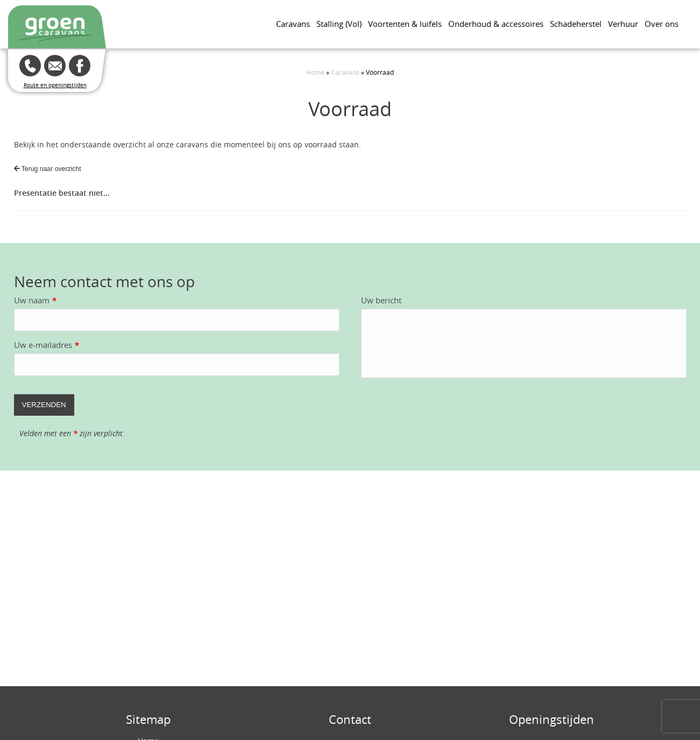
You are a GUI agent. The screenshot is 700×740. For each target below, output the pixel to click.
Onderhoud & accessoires (496, 24)
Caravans (293, 24)
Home (315, 72)
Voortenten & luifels (405, 24)
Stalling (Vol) (339, 24)
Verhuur (623, 24)
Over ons (662, 24)
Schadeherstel (576, 24)
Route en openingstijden (55, 85)
